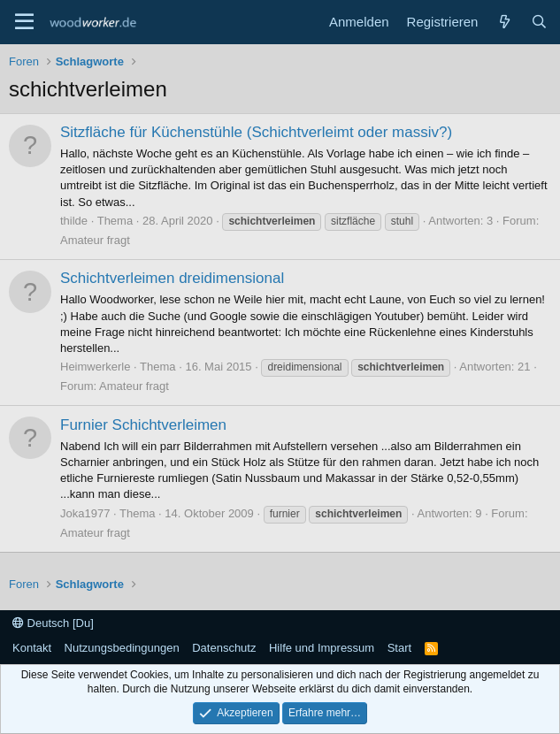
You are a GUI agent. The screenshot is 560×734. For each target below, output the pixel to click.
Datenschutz (224, 648)
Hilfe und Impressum (322, 648)
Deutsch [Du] (53, 623)
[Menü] (24, 22)
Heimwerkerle (95, 367)
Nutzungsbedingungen (122, 648)
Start (399, 648)
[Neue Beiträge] (504, 22)
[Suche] (539, 22)
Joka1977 (85, 513)
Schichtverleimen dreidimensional (172, 278)
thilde (74, 221)
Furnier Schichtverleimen (143, 425)
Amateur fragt (95, 240)
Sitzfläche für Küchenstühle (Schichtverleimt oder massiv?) (256, 132)
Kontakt (32, 648)
